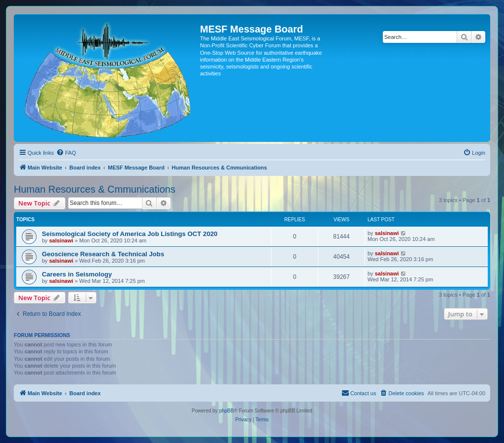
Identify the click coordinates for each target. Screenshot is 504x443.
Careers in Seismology (77, 274)
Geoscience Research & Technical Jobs (103, 254)
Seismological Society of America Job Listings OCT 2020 (130, 234)
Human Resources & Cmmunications (95, 189)
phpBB (227, 411)
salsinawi (61, 240)
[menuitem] (66, 153)
